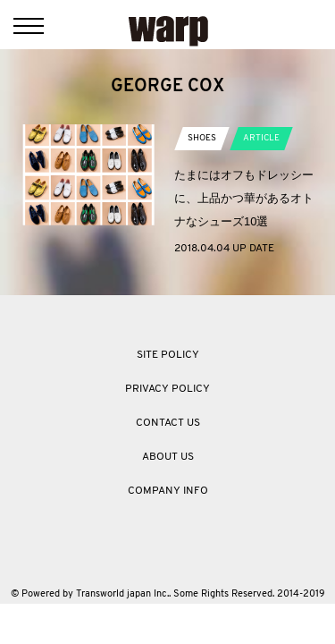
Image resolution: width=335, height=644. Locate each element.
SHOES (202, 138)
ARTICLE (261, 138)
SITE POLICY (168, 355)
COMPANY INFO (168, 491)
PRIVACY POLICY (167, 389)
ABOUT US (168, 457)
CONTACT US (168, 423)
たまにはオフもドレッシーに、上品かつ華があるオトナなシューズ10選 (244, 198)
